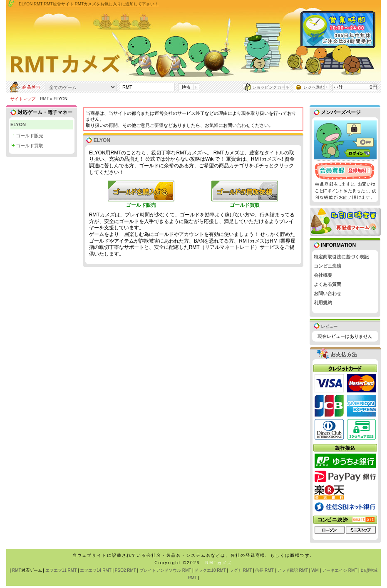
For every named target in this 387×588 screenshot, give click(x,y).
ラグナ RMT (241, 570)
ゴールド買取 (30, 146)
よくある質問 (327, 284)
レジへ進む (314, 87)
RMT (44, 99)
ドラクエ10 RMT (210, 570)
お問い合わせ (327, 293)
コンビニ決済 (327, 266)
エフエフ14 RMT (96, 570)
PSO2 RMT (125, 570)
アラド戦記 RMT (293, 570)
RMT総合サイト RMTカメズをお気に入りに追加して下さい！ (101, 4)
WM (315, 570)
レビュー (326, 326)
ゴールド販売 (30, 136)
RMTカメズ (219, 563)
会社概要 (323, 275)
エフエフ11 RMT (61, 570)
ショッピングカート (271, 87)
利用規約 (323, 303)
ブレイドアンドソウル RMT (165, 570)
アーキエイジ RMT (340, 570)
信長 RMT (264, 570)
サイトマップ (23, 99)
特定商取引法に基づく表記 (341, 257)
